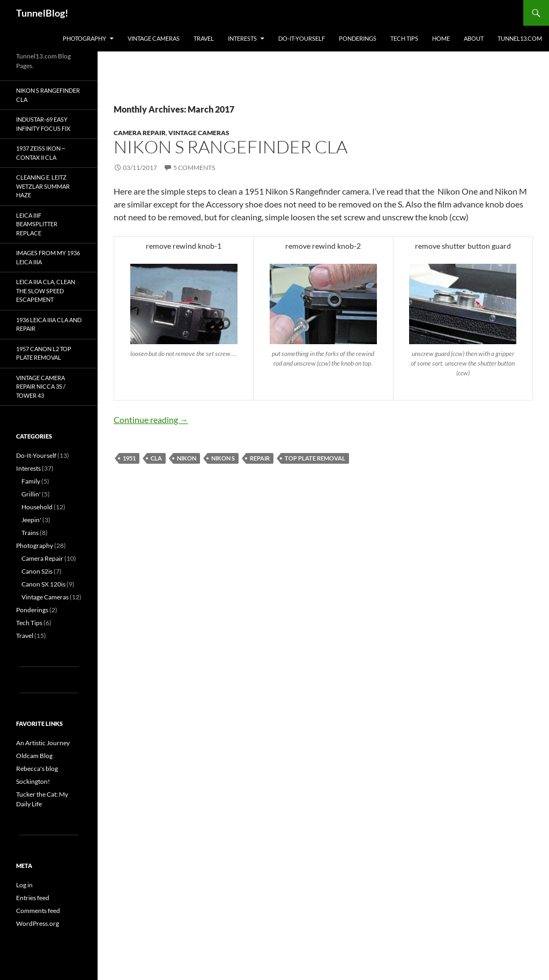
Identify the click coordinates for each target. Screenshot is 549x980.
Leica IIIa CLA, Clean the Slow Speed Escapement (46, 291)
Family (31, 481)
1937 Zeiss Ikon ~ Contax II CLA (40, 153)
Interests (242, 38)
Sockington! (33, 781)
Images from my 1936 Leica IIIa (48, 257)
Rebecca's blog (37, 769)
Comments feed (38, 911)
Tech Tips (404, 38)
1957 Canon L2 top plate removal (44, 353)
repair (260, 458)
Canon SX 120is (43, 584)
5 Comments (194, 168)
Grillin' (31, 494)
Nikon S (223, 458)
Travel (204, 38)
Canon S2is (37, 571)
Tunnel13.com (520, 38)
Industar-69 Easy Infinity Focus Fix (43, 124)
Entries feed (33, 898)
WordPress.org (38, 923)
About (474, 38)
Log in (24, 885)
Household (37, 507)
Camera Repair (140, 133)
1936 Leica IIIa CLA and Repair (49, 324)
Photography (84, 38)
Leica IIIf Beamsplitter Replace (37, 224)
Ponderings (358, 38)
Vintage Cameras (154, 38)
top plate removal (315, 458)
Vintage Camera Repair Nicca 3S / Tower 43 (41, 387)
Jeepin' (31, 520)
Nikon (187, 458)
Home (441, 38)
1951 (129, 458)
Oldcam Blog (34, 756)
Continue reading (151, 420)
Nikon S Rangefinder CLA (231, 147)
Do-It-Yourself (302, 38)
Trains (30, 533)
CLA (156, 458)
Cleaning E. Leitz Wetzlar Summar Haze (43, 186)
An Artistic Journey (43, 743)
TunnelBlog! (42, 13)
